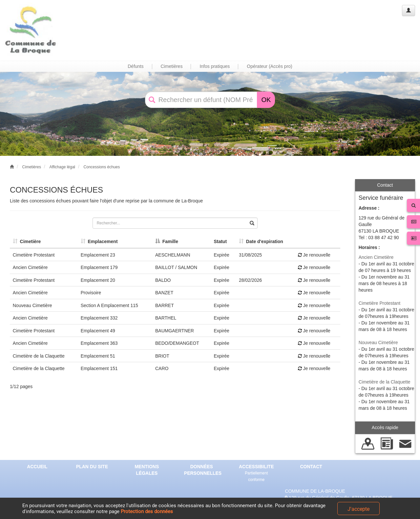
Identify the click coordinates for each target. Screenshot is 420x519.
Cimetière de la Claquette (385, 382)
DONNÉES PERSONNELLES (203, 470)
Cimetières (32, 167)
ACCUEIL (37, 467)
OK (266, 100)
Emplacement (99, 241)
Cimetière (27, 241)
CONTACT (311, 467)
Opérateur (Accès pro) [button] (270, 66)
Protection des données (147, 511)
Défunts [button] (136, 66)
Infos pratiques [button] (215, 66)
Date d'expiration (261, 241)
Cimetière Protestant (380, 303)
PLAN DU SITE (92, 467)
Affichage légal (62, 167)
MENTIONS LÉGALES (147, 470)
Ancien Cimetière (376, 257)
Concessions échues (102, 167)
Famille (167, 241)
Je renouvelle (314, 255)
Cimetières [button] (172, 66)
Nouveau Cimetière (378, 343)
